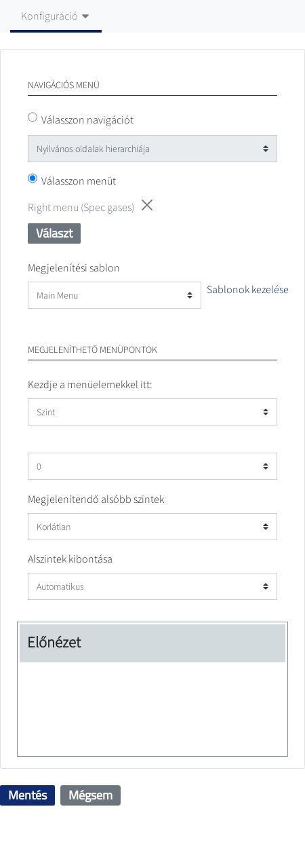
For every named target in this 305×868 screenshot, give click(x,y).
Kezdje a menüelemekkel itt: (90, 385)
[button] (147, 208)
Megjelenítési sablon (74, 268)
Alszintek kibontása (70, 559)
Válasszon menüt (72, 181)
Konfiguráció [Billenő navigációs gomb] (56, 16)
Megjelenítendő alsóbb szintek (96, 499)
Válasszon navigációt (81, 120)
